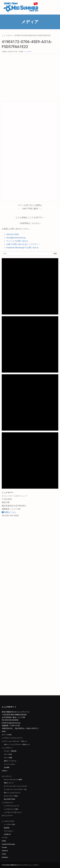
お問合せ (5, 771)
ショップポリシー (7, 748)
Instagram (5, 857)
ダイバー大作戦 (7, 735)
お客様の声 (7, 834)
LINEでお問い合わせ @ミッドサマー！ (23, 244)
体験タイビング (9, 783)
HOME (4, 731)
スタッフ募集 (8, 758)
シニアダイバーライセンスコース (12, 738)
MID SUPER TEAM (9, 799)
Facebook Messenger (8, 844)
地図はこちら (9, 512)
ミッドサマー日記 (9, 824)
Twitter (4, 854)
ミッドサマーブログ (8, 821)
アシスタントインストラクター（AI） (16, 789)
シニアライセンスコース (11, 806)
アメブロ (5, 838)
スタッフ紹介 (8, 754)
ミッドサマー (7, 35)
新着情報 (7, 828)
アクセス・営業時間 (10, 751)
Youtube (4, 847)
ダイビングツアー (7, 816)
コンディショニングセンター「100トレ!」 (15, 741)
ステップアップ (7, 776)
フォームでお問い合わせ (17, 241)
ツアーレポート (9, 831)
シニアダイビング (7, 803)
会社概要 (7, 767)
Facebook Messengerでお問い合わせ (23, 248)
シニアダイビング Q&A (11, 809)
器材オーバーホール (10, 761)
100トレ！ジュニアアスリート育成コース (17, 745)
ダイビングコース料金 (11, 796)
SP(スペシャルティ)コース (12, 793)
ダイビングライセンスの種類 (13, 780)
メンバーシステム (9, 764)
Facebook (5, 851)
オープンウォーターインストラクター (16, 786)
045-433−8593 (13, 234)
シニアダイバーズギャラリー (13, 812)
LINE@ (4, 841)
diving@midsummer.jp (16, 238)
